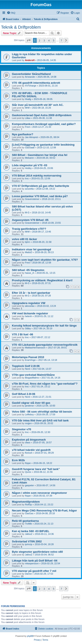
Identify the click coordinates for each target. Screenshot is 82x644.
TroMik (28, 524)
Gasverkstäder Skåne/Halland (31, 74)
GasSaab (30, 147)
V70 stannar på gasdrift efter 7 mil (34, 571)
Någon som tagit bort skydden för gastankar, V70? (45, 260)
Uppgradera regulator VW (29, 303)
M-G (27, 212)
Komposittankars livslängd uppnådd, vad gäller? (44, 124)
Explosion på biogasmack (29, 440)
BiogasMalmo (32, 378)
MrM (27, 108)
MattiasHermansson (35, 348)
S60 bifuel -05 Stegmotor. (28, 270)
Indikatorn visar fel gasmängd (31, 249)
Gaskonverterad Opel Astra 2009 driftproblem (42, 115)
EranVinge (30, 360)
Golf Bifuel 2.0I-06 (24, 394)
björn (27, 242)
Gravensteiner (32, 199)
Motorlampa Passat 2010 (28, 357)
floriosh (29, 453)
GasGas (29, 513)
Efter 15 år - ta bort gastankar (31, 293)
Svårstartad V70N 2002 (27, 541)
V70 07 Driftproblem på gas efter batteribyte (40, 186)
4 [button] (49, 40)
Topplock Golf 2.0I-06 (26, 366)
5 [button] (54, 40)
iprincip (29, 544)
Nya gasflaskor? (23, 134)
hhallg (28, 99)
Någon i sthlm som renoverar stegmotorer (39, 493)
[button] (29, 40)
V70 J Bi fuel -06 (22, 334)
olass (28, 442)
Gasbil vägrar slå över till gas (31, 403)
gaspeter (29, 485)
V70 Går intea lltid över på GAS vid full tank (40, 420)
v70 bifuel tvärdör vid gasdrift (31, 450)
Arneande (30, 77)
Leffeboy (29, 414)
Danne (28, 574)
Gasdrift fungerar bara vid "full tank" (36, 469)
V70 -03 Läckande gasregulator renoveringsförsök (45, 345)
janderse (29, 406)
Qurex (28, 472)
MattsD (29, 252)
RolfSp (28, 505)
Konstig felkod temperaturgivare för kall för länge (44, 326)
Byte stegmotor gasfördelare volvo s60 (37, 552)
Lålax (28, 118)
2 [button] (39, 40)
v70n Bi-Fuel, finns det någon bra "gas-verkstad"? (45, 384)
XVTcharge (31, 86)
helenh (28, 316)
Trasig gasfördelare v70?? (29, 229)
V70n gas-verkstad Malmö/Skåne (33, 375)
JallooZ (29, 534)
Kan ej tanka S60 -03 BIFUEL (31, 531)
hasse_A (29, 273)
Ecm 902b (18, 460)
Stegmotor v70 (22, 429)
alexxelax (30, 306)
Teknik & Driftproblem (21, 27)
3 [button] (44, 40)
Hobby (28, 168)
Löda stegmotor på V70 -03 (30, 165)
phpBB (30, 636)
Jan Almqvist (31, 137)
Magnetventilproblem (26, 502)
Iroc (27, 178)
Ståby (28, 328)
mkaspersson (32, 563)
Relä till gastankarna (25, 521)
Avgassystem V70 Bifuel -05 (30, 220)
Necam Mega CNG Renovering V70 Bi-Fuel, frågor (44, 511)
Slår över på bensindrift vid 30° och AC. (38, 105)
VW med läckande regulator (30, 313)
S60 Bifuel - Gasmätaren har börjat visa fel (40, 155)
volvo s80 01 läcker (24, 239)
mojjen (28, 423)
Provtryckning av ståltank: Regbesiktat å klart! (42, 280)
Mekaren (29, 158)
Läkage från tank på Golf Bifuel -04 (35, 561)
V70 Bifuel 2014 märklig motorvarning (37, 176)
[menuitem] (11, 13)
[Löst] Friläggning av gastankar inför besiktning (43, 145)
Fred (27, 127)
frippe (28, 463)
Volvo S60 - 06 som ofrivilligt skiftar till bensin (42, 412)
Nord (27, 369)
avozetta (29, 189)
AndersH (30, 60)
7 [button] (61, 40)
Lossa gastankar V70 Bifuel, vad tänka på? (40, 196)
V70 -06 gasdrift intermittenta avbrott (36, 83)
